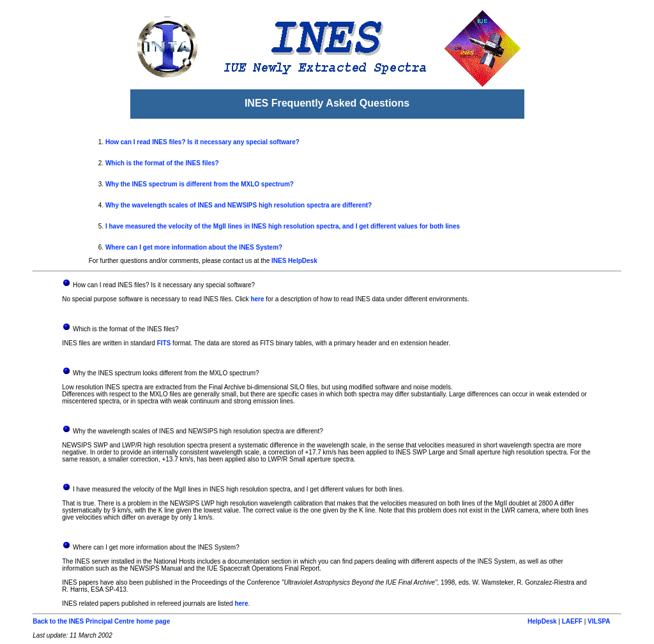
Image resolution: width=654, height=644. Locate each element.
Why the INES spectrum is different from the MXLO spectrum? (200, 184)
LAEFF (572, 621)
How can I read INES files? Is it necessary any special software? (202, 142)
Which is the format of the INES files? (162, 163)
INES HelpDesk (294, 261)
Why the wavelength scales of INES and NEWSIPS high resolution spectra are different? (239, 205)
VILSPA (599, 621)
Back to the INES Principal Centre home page (101, 621)
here (257, 299)
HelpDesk (542, 621)
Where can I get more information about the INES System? (194, 247)
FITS (164, 343)
